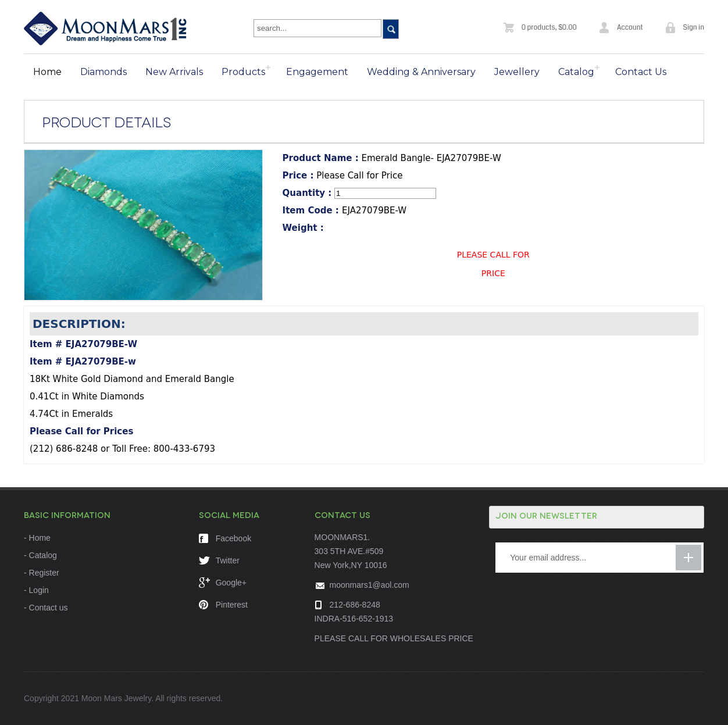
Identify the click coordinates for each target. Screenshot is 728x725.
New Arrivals (174, 72)
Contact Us (641, 72)
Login (39, 590)
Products (243, 72)
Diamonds (104, 72)
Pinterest (223, 605)
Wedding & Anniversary (421, 72)
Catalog (576, 72)
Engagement (317, 72)
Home (47, 72)
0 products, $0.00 (549, 28)
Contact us (49, 608)
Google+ (223, 583)
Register (44, 573)
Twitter (219, 560)
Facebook (225, 538)
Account (630, 28)
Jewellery (517, 72)
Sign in (694, 28)
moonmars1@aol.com (370, 585)
